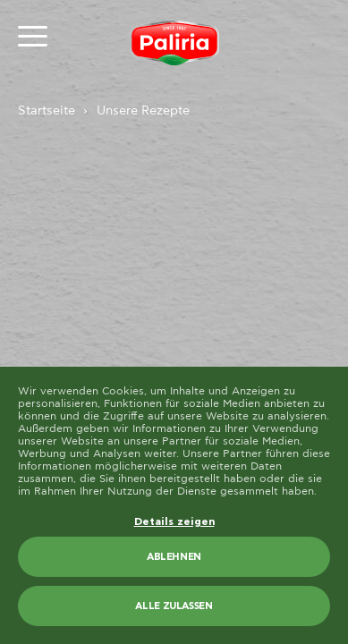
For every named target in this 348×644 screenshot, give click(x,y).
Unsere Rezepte (143, 111)
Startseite (47, 111)
